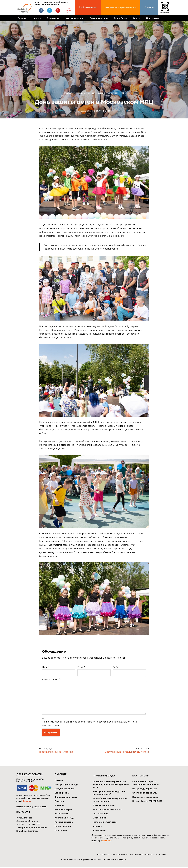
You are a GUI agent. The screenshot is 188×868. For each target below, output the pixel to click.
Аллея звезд (100, 832)
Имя (45, 668)
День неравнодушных (105, 807)
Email (81, 668)
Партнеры (60, 802)
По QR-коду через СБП (145, 790)
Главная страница (73, 93)
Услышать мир (101, 815)
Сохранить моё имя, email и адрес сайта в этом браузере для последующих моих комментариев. (89, 725)
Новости (37, 18)
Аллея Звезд (121, 18)
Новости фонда (101, 111)
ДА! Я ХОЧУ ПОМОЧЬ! (30, 776)
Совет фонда (62, 794)
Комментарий (51, 681)
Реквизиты (53, 18)
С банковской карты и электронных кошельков (146, 784)
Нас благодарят (63, 811)
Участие (97, 827)
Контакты (149, 7)
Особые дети (100, 819)
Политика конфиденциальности (32, 808)
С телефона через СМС (145, 794)
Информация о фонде (66, 786)
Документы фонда (65, 790)
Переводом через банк (145, 798)
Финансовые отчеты (66, 798)
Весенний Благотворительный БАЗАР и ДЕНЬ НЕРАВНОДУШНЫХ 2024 (111, 786)
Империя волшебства (105, 823)
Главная (22, 18)
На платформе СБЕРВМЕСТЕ (147, 802)
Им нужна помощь (74, 18)
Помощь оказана (99, 18)
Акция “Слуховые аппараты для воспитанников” (110, 801)
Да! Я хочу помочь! (88, 7)
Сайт (115, 668)
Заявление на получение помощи (120, 7)
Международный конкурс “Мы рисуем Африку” (109, 794)
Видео (137, 18)
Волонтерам (61, 815)
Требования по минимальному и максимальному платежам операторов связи (131, 855)
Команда (59, 807)
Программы (153, 18)
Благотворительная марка (107, 811)
